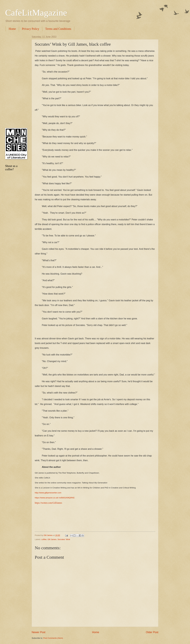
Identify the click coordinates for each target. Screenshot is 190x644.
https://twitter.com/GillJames (48, 503)
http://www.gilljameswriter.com (48, 493)
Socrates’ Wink (64, 539)
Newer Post (39, 632)
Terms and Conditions (58, 29)
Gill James (52, 539)
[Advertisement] (15, 80)
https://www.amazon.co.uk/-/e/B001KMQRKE (55, 498)
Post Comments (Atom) (53, 638)
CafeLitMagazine (36, 13)
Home (12, 29)
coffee (44, 539)
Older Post (152, 632)
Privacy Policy (31, 29)
